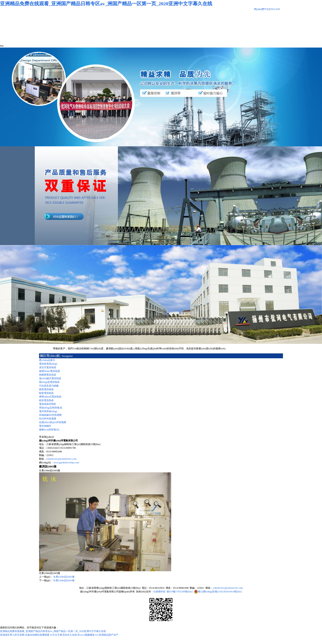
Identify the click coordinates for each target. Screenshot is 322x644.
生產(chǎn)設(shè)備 (64, 577)
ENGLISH (275, 9)
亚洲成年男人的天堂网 (12, 635)
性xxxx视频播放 (86, 635)
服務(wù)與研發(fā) (49, 430)
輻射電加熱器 (46, 393)
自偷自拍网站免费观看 (37, 635)
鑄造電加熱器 (46, 400)
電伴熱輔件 (45, 426)
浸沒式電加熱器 (48, 367)
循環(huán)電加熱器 (49, 371)
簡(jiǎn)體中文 (262, 9)
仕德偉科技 (159, 592)
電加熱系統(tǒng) (48, 364)
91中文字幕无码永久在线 (63, 635)
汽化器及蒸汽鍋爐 (49, 386)
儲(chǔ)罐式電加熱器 (50, 378)
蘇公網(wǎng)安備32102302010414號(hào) (220, 592)
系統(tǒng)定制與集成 (51, 408)
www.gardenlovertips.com (66, 463)
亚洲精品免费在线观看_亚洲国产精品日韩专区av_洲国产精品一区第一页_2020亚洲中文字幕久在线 (106, 4)
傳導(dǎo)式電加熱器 (50, 397)
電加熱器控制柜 (48, 404)
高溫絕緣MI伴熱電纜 (50, 415)
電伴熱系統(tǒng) (48, 411)
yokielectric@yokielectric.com (61, 459)
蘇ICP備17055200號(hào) (180, 592)
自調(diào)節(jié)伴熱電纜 (53, 422)
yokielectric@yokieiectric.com (228, 588)
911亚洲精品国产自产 (107, 635)
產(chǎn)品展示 (47, 360)
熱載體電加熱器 (48, 375)
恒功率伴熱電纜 (48, 419)
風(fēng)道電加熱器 (49, 382)
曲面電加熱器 (46, 389)
